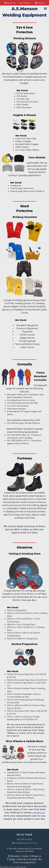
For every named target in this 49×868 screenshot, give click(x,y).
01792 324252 (25, 839)
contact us (38, 813)
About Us (10, 3)
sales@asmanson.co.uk (25, 843)
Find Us (40, 3)
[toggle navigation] (45, 9)
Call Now (25, 3)
